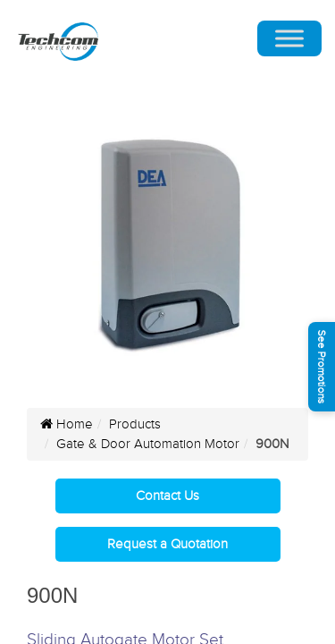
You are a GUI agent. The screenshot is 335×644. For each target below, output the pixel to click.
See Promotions (322, 367)
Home (67, 424)
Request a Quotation (167, 544)
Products (135, 424)
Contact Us (167, 496)
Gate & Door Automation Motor (148, 444)
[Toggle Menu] (289, 39)
